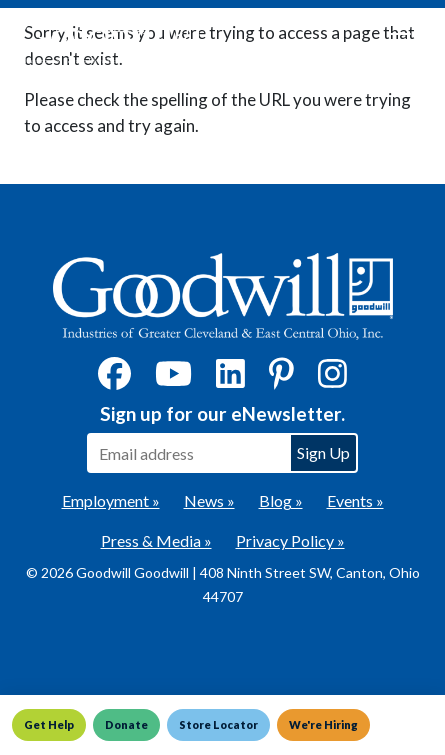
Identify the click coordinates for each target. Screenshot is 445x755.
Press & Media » (156, 540)
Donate (126, 724)
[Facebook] (114, 379)
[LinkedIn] (230, 379)
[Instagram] (332, 379)
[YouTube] (173, 379)
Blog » (281, 500)
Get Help (49, 724)
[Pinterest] (281, 379)
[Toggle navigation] (399, 42)
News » (209, 500)
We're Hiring (323, 724)
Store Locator (218, 724)
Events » (355, 500)
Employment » (111, 500)
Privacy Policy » (290, 540)
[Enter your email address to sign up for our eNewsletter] (188, 453)
